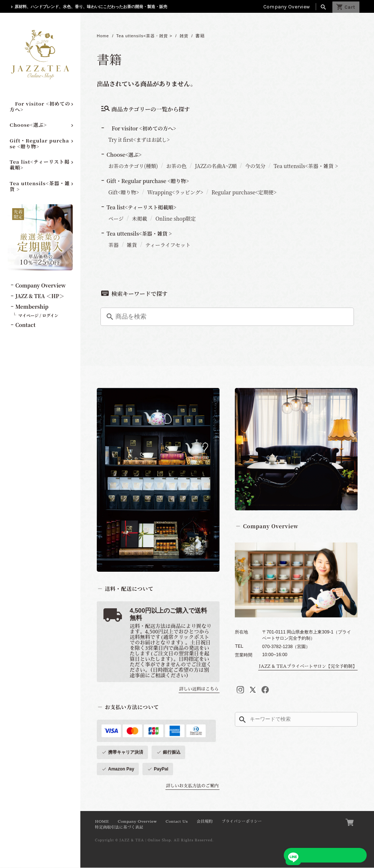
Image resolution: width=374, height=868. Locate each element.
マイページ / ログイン (38, 315)
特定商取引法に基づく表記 (119, 828)
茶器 (114, 245)
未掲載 (140, 219)
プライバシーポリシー (242, 822)
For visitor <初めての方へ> (40, 106)
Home (103, 36)
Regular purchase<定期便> (244, 193)
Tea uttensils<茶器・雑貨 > (40, 186)
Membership (32, 307)
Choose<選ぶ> (28, 125)
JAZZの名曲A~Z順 (216, 166)
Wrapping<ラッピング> (175, 193)
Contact (25, 325)
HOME (102, 822)
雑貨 (190, 36)
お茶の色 (176, 166)
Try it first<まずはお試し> (139, 140)
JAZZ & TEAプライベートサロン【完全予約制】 (308, 667)
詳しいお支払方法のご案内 (192, 786)
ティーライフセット (168, 245)
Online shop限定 (176, 219)
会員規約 (205, 822)
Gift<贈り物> (124, 193)
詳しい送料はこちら (199, 689)
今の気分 (255, 166)
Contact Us (177, 822)
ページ (116, 219)
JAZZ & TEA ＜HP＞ (40, 296)
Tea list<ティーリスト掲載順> (40, 165)
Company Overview (287, 7)
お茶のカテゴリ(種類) (133, 166)
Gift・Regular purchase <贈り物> (40, 143)
